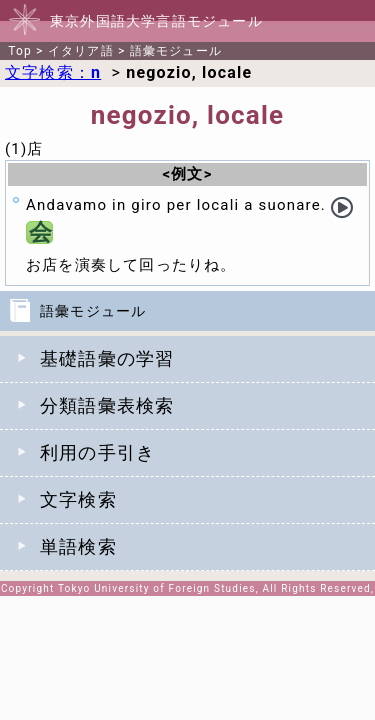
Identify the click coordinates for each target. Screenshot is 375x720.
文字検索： (53, 72)
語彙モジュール (176, 51)
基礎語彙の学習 (107, 358)
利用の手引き (97, 452)
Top (20, 51)
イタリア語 (81, 51)
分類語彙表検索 (107, 405)
